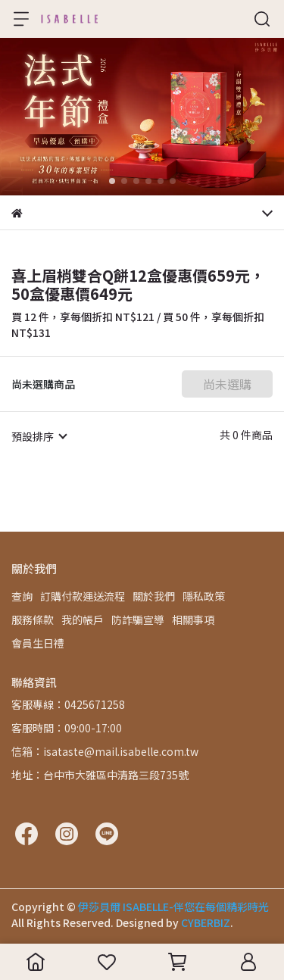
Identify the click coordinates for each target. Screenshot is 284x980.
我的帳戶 (83, 620)
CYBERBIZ (206, 922)
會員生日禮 (38, 643)
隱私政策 (204, 596)
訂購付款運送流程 (83, 596)
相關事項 (193, 620)
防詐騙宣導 (138, 620)
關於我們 (154, 596)
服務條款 (33, 620)
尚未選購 (227, 384)
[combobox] (39, 436)
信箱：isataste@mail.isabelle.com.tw (105, 751)
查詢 (22, 596)
